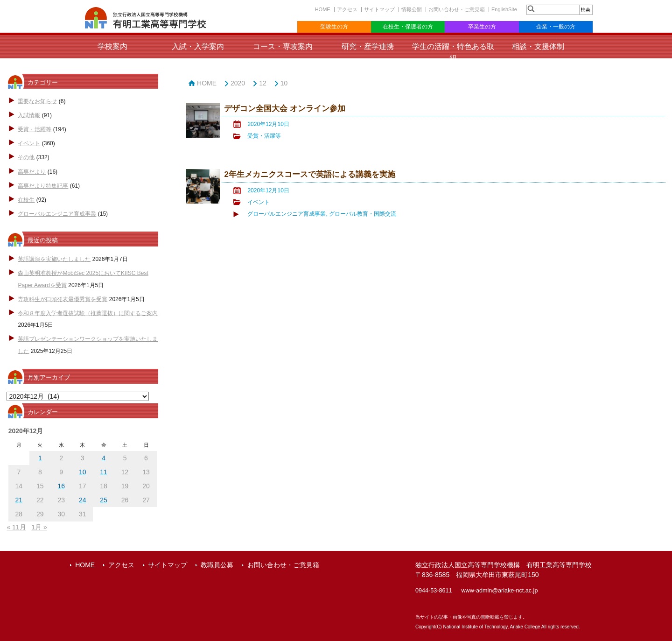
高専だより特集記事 (43, 186)
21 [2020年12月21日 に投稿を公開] (19, 500)
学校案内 (112, 46)
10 (284, 83)
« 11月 (16, 527)
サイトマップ (379, 9)
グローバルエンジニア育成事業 (57, 214)
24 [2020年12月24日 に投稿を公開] (83, 500)
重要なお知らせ (37, 101)
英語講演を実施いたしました (54, 259)
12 (263, 83)
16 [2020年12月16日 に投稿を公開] (61, 486)
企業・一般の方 (556, 27)
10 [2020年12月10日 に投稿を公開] (83, 472)
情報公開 (412, 9)
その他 (26, 157)
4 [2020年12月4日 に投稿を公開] (104, 458)
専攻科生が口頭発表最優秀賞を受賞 (63, 299)
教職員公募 (217, 565)
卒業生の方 (482, 27)
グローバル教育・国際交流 (363, 214)
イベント (29, 143)
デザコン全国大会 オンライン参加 (285, 109)
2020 (238, 83)
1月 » (39, 527)
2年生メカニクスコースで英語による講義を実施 (309, 174)
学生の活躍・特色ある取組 (453, 52)
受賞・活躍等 (35, 129)
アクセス (347, 9)
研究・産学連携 (368, 46)
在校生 (26, 200)
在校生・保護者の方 (408, 27)
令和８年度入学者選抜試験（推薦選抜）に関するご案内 (88, 313)
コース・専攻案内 (283, 46)
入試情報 (29, 115)
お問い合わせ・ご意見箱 (457, 9)
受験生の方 (334, 27)
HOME (323, 9)
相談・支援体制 (538, 46)
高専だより (32, 172)
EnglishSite (504, 9)
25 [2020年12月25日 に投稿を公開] (104, 500)
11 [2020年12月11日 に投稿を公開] (104, 472)
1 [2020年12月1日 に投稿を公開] (40, 458)
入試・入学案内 (198, 46)
